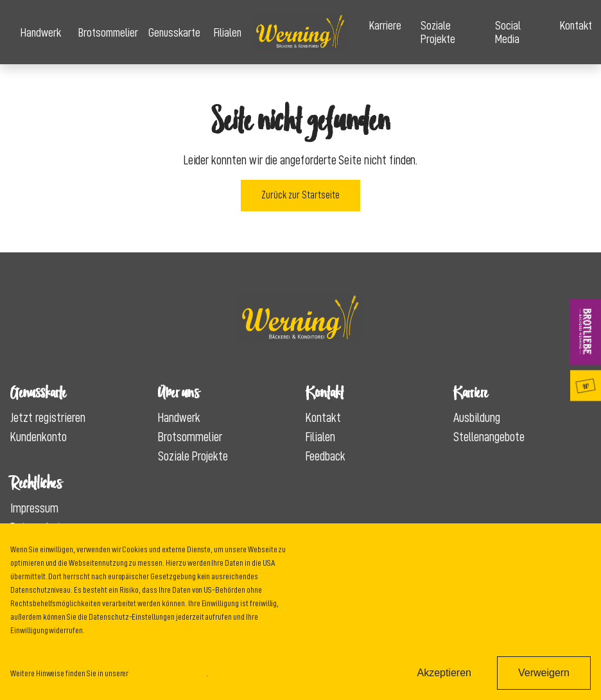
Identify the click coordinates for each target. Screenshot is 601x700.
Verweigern (544, 673)
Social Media (508, 32)
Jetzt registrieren (48, 417)
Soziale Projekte (438, 32)
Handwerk (39, 32)
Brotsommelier (103, 32)
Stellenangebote (489, 437)
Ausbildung (477, 417)
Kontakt (575, 25)
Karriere (385, 25)
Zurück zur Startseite (300, 195)
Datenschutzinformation (168, 673)
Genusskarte (171, 32)
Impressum (34, 508)
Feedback (326, 456)
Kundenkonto (39, 437)
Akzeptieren (444, 673)
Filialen (228, 32)
